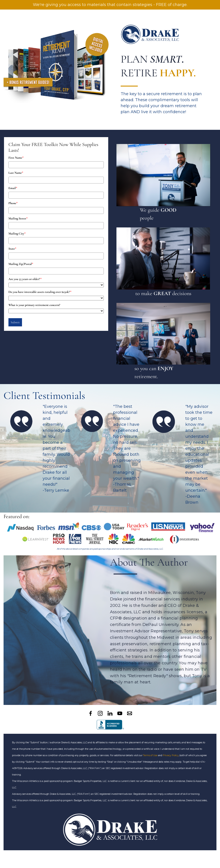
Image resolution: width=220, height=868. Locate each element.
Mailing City (17, 234)
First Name (16, 158)
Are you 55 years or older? (25, 279)
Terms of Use (150, 755)
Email (13, 188)
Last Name (16, 173)
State (12, 249)
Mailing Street (18, 218)
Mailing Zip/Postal (21, 264)
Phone (13, 203)
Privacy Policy (171, 755)
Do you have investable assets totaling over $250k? (40, 292)
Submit (15, 322)
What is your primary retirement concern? (34, 305)
